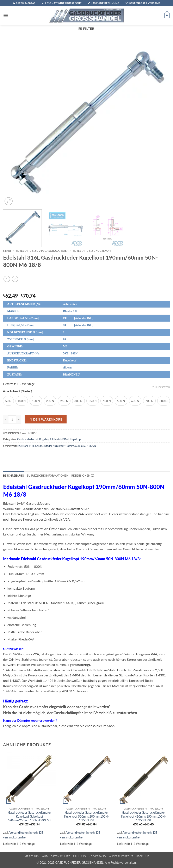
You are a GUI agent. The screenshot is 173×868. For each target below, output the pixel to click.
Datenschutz (60, 856)
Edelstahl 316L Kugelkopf (92, 251)
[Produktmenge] (12, 419)
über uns (143, 856)
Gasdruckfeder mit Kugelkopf (34, 439)
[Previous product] (15, 279)
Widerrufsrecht (121, 856)
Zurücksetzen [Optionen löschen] (161, 387)
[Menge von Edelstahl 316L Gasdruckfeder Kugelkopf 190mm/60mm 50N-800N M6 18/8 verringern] (6, 419)
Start (7, 251)
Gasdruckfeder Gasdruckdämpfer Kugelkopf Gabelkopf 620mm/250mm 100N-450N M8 (30, 816)
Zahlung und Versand (89, 856)
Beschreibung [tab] (14, 476)
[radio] (8, 401)
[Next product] (7, 279)
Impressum (32, 856)
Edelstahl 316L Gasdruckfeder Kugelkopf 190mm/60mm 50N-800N (57, 446)
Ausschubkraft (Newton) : (18, 391)
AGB (45, 856)
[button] (6, 15)
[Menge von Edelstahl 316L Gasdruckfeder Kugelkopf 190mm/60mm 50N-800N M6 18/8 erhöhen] (19, 419)
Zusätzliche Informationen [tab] (48, 476)
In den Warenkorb (46, 419)
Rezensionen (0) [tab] (83, 476)
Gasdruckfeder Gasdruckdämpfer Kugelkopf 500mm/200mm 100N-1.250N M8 (86, 816)
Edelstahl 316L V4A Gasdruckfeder (42, 251)
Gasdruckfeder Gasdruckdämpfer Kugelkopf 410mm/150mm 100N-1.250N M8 (143, 816)
